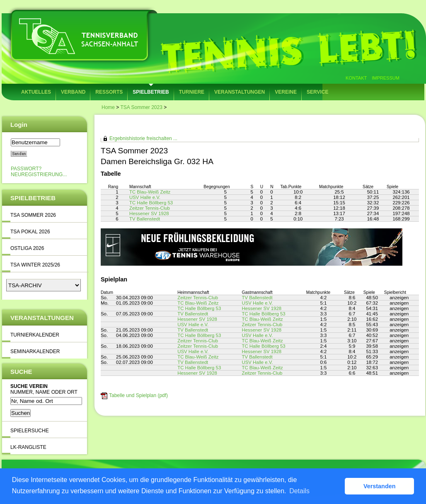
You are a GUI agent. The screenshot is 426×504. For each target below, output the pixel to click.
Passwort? (26, 169)
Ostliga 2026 (27, 248)
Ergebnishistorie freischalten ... (143, 138)
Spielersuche (30, 431)
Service (317, 92)
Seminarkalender (35, 351)
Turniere (192, 92)
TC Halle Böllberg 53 (151, 203)
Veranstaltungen (240, 92)
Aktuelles (36, 92)
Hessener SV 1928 (149, 213)
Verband (73, 92)
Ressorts (109, 92)
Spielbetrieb (151, 92)
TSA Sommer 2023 (141, 107)
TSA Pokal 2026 (30, 232)
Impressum (386, 78)
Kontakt (356, 78)
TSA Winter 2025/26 (35, 265)
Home (108, 107)
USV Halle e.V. (145, 197)
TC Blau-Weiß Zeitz (150, 192)
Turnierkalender (35, 335)
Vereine (286, 92)
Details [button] (299, 491)
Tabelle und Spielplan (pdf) (138, 395)
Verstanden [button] (380, 486)
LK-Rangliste (28, 447)
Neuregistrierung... (39, 174)
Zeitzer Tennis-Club (150, 208)
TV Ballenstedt (145, 219)
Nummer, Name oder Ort (44, 392)
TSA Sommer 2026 (33, 215)
